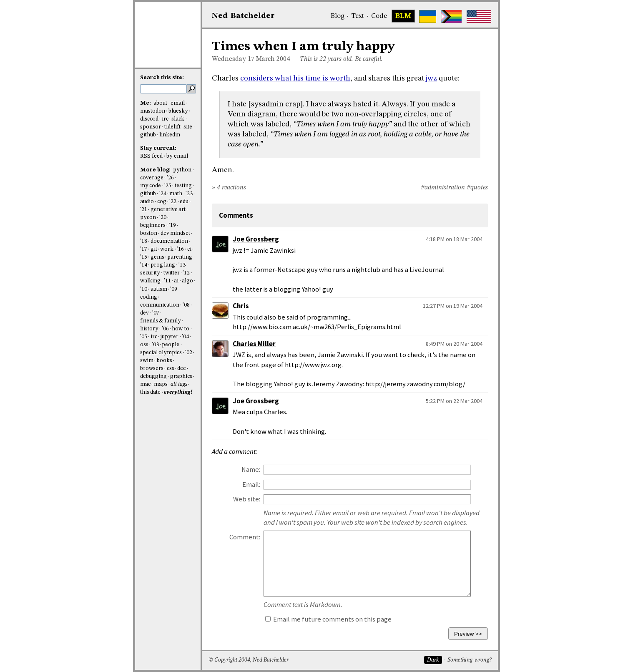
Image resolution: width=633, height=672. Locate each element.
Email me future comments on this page (328, 619)
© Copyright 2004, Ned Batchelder (249, 660)
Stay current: (158, 148)
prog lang (163, 265)
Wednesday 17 (233, 59)
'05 (144, 337)
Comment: (245, 537)
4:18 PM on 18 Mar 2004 (454, 239)
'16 (180, 249)
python (182, 170)
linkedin (170, 135)
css (171, 369)
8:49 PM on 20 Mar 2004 (454, 344)
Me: (146, 103)
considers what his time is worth (295, 78)
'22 (173, 202)
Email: (251, 484)
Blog (338, 16)
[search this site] (163, 89)
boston (149, 233)
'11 (167, 281)
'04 (185, 337)
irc (165, 119)
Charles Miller (254, 344)
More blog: (156, 170)
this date (150, 392)
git (154, 249)
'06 (165, 329)
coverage (152, 178)
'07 (156, 313)
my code (151, 186)
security (150, 273)
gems (157, 257)
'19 (172, 225)
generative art (168, 210)
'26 (170, 178)
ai (176, 281)
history (149, 329)
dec (181, 369)
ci (189, 249)
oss (144, 345)
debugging (153, 376)
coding (149, 297)
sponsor (151, 127)
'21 (144, 210)
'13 (182, 265)
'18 (144, 241)
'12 (186, 273)
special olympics (161, 353)
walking (150, 281)
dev (144, 313)
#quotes (477, 188)
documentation (169, 241)
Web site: (247, 499)
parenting (180, 257)
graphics (181, 376)
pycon (148, 218)
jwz (431, 78)
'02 (189, 353)
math (176, 194)
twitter (172, 273)
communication (160, 305)
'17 (144, 249)
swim (147, 361)
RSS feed (151, 156)
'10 (144, 289)
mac (145, 384)
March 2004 (273, 59)
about (160, 103)
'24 (163, 194)
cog (162, 202)
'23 (189, 194)
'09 (174, 289)
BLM (403, 16)
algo (187, 281)
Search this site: (162, 78)
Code (379, 16)
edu (184, 202)
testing (183, 186)
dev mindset (175, 233)
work (167, 249)
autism (159, 289)
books (165, 361)
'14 (144, 265)
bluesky (178, 111)
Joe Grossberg (256, 239)
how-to (181, 329)
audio (147, 202)
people (171, 345)
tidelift (172, 127)
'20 (163, 218)
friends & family (161, 321)
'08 (186, 305)
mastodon (153, 111)
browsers (152, 369)
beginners (153, 225)
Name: (251, 469)
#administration (443, 188)
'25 (168, 186)
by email (177, 156)
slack (178, 119)
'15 (144, 257)
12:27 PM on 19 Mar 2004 (453, 306)
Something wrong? (469, 660)
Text (358, 16)
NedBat (243, 16)
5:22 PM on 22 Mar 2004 (454, 401)
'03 (155, 345)
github (148, 135)
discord (149, 119)
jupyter (169, 337)
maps (161, 384)
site (188, 127)
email (178, 103)
